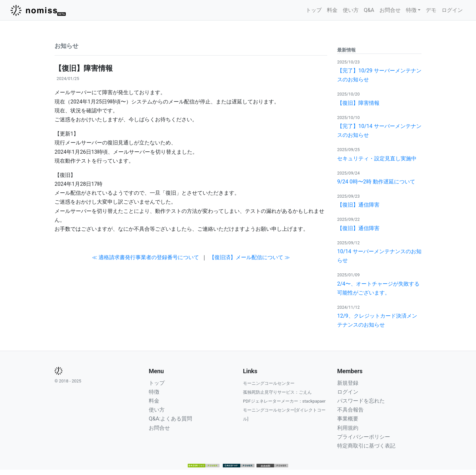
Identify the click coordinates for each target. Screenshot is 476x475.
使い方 (351, 10)
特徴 (154, 392)
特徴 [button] (411, 10)
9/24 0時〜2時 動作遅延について (376, 182)
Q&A (369, 10)
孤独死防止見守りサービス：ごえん (277, 392)
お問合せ (390, 10)
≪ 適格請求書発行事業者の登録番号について (145, 257)
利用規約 (348, 428)
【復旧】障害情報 (358, 103)
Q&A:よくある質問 (170, 419)
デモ (431, 10)
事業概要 (348, 419)
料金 (332, 10)
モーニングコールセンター (269, 383)
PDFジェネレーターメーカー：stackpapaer (284, 401)
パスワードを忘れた (361, 401)
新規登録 (348, 383)
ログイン (452, 10)
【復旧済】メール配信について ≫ (250, 257)
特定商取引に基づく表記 (366, 446)
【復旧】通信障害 (358, 205)
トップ (314, 10)
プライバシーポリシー (364, 437)
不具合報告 (350, 410)
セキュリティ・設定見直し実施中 (377, 158)
